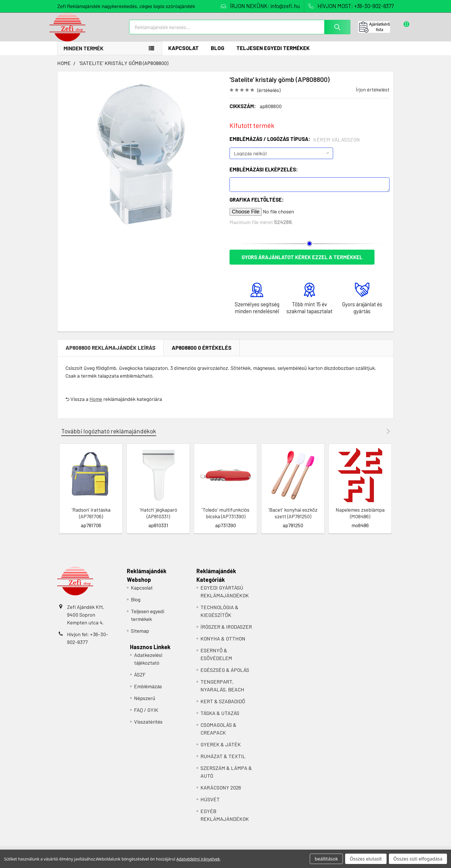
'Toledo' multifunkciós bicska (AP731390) (225, 519)
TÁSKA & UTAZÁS (220, 719)
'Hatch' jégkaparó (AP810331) (158, 519)
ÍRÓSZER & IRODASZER (226, 633)
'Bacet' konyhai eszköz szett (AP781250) (293, 519)
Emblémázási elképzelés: (264, 175)
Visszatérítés (148, 728)
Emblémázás (148, 692)
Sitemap (140, 637)
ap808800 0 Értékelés (202, 354)
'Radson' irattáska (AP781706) (91, 519)
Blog (218, 54)
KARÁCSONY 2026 (221, 794)
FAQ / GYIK (146, 716)
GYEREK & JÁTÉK (221, 750)
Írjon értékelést (373, 95)
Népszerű (145, 704)
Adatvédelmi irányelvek (198, 859)
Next (387, 437)
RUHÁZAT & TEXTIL (223, 762)
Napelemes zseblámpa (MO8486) (360, 519)
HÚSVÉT (210, 805)
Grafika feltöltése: (257, 206)
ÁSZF (140, 680)
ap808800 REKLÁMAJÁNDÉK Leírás (111, 354)
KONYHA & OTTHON (223, 645)
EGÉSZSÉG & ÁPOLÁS (225, 676)
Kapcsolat (184, 54)
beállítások (326, 859)
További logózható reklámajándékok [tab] (109, 437)
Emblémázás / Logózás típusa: (295, 145)
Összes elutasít (366, 859)
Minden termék (84, 54)
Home (96, 405)
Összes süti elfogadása (418, 859)
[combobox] (240, 31)
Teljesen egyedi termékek (273, 54)
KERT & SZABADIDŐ (223, 707)
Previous (378, 437)
